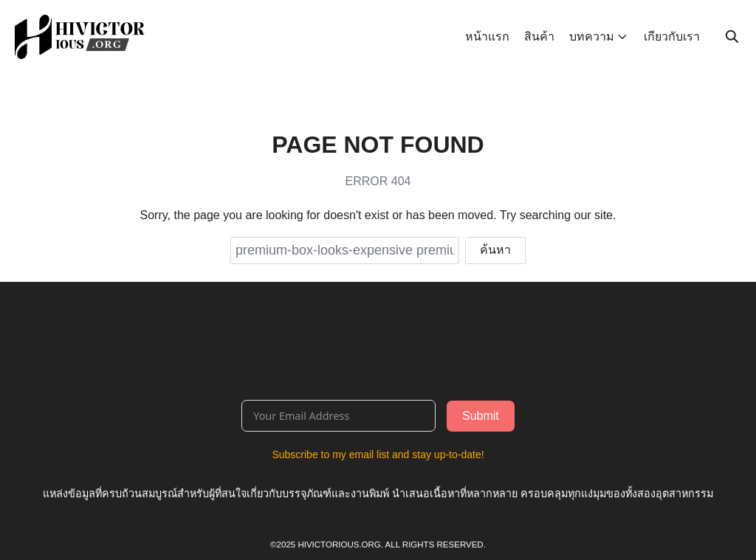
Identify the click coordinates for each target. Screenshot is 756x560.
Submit (481, 416)
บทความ (592, 37)
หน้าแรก (487, 37)
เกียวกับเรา (672, 37)
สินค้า (539, 37)
